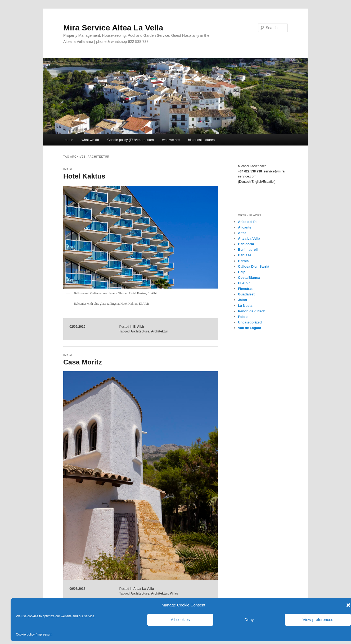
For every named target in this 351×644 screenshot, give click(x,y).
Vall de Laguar (250, 328)
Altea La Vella (144, 589)
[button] (348, 605)
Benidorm (246, 244)
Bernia (243, 261)
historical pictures (201, 140)
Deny (249, 620)
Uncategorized (250, 322)
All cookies (180, 620)
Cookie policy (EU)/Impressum (130, 140)
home (69, 140)
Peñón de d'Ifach (252, 311)
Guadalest (246, 294)
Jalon (242, 300)
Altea (242, 233)
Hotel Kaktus (84, 176)
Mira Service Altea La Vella (113, 28)
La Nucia (245, 306)
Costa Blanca (249, 278)
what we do (90, 140)
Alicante (245, 227)
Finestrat (245, 289)
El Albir (139, 327)
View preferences (318, 620)
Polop (243, 317)
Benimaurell (248, 250)
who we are (171, 140)
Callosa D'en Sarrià (254, 266)
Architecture (140, 331)
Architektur (159, 331)
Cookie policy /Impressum (34, 634)
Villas (174, 593)
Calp (242, 272)
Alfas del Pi (247, 222)
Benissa (245, 255)
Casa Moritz (83, 362)
